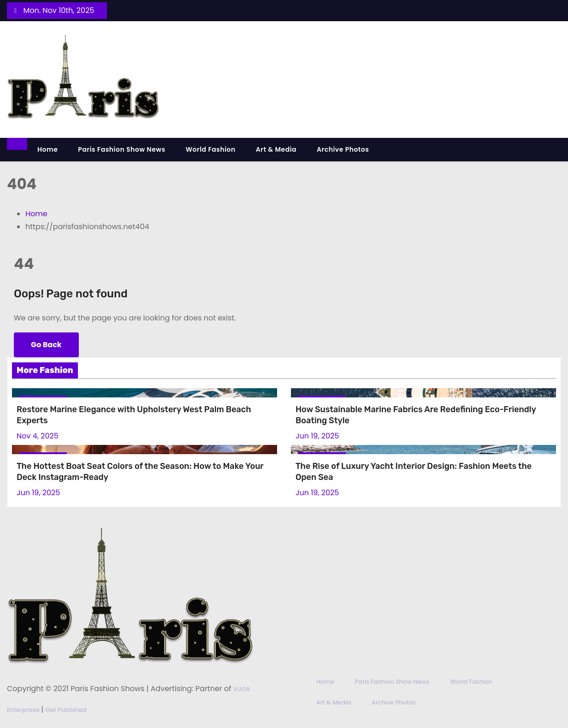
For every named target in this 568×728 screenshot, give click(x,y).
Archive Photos (343, 149)
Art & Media (276, 149)
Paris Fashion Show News (121, 149)
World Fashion (211, 149)
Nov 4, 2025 (38, 436)
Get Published (66, 710)
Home (47, 149)
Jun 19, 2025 (317, 436)
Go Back (46, 345)
